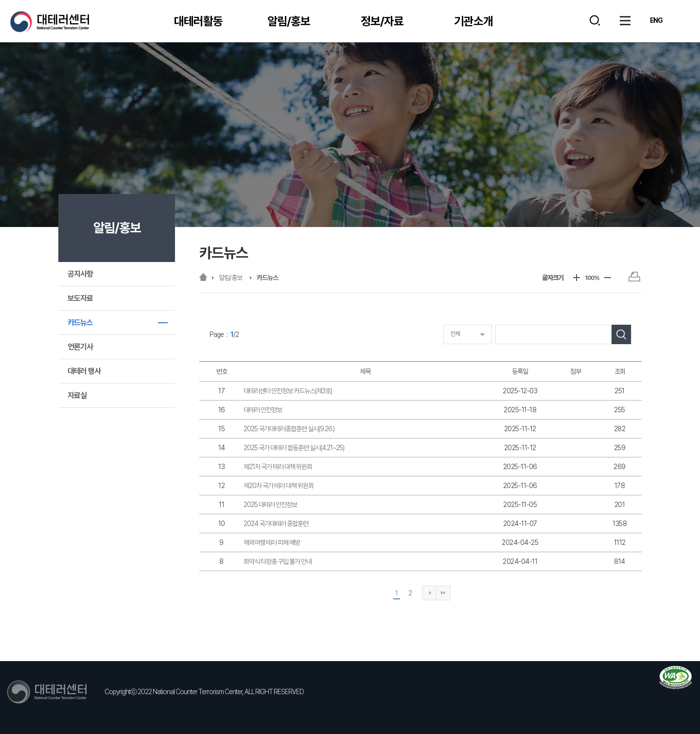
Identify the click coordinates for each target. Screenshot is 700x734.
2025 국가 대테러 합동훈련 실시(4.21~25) (294, 448)
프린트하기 (634, 277)
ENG (656, 20)
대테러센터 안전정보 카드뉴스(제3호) (288, 391)
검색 (595, 20)
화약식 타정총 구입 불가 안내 (278, 561)
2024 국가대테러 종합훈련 (276, 524)
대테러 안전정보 (263, 410)
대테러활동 (198, 21)
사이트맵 (625, 20)
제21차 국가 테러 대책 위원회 (278, 467)
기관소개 (473, 21)
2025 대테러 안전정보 (270, 505)
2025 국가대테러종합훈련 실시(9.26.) (289, 429)
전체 (455, 334)
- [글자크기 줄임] (608, 278)
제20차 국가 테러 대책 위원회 (279, 486)
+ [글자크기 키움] (577, 278)
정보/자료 (382, 21)
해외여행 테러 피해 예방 (272, 542)
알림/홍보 (289, 21)
